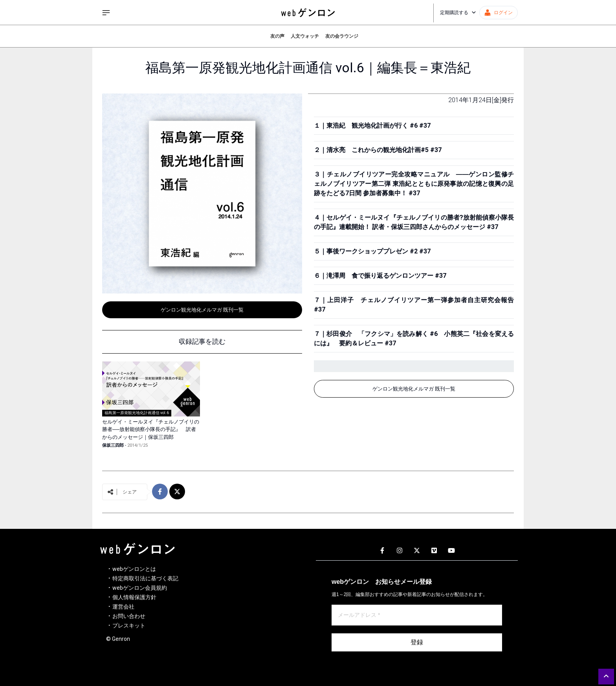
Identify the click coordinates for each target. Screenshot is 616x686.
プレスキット (129, 625)
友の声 (277, 36)
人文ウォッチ (305, 36)
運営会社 (123, 607)
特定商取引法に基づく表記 (145, 578)
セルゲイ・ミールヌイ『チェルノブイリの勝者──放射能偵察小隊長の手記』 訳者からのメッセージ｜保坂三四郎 (151, 429)
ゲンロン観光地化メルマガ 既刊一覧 (202, 310)
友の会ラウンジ (342, 36)
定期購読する (458, 13)
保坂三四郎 (113, 445)
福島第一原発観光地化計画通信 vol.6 (137, 413)
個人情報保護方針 (134, 597)
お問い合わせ (129, 616)
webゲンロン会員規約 (140, 588)
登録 (417, 642)
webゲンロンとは (134, 569)
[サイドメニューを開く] (106, 13)
